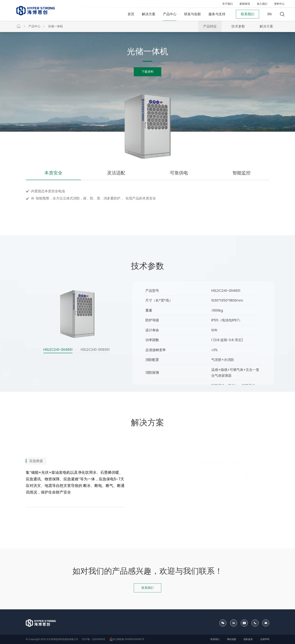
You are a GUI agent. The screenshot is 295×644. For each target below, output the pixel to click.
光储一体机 (56, 26)
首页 (131, 14)
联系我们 (215, 639)
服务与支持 (217, 14)
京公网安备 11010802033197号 (126, 639)
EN (270, 14)
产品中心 (170, 14)
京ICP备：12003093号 (93, 639)
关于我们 (227, 4)
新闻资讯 (245, 4)
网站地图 (232, 639)
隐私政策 (248, 639)
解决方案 (149, 14)
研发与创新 (192, 14)
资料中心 (279, 4)
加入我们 (262, 4)
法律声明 (265, 639)
